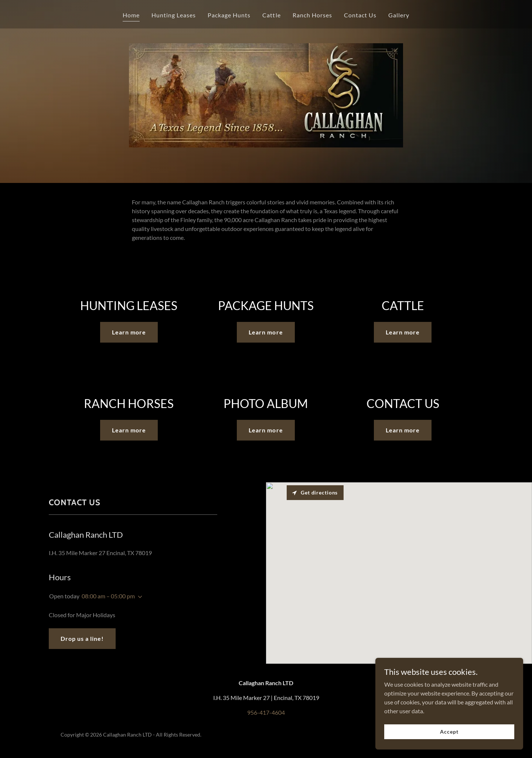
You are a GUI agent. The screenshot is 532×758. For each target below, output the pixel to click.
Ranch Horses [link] (312, 15)
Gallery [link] (399, 15)
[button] (139, 597)
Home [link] (131, 15)
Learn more (129, 332)
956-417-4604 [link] (266, 712)
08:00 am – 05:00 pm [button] (108, 596)
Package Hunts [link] (229, 15)
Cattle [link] (271, 15)
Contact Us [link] (360, 15)
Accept (449, 732)
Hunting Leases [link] (174, 15)
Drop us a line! (82, 638)
